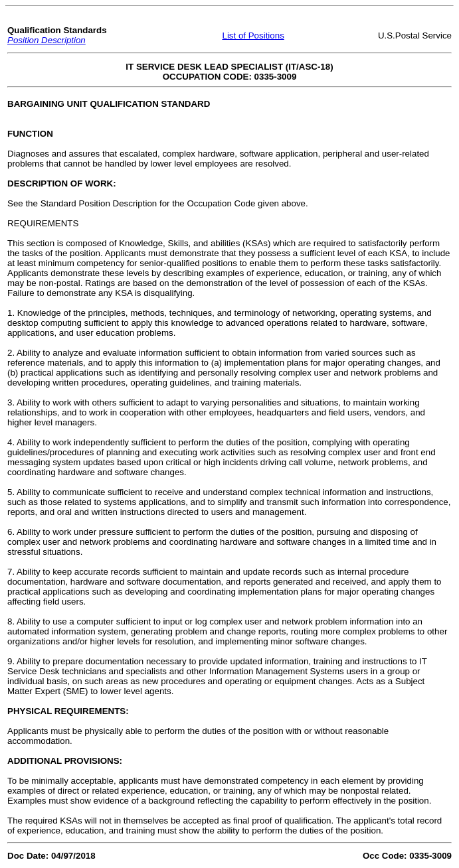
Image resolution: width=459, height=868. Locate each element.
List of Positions (253, 36)
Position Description (46, 40)
